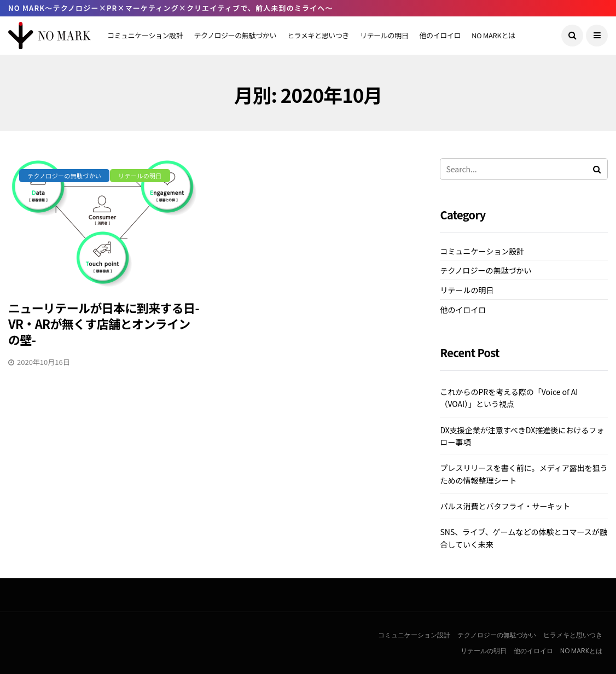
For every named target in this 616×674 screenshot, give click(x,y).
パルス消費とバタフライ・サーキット (505, 506)
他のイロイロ (440, 35)
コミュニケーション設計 (145, 35)
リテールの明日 (384, 35)
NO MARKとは (493, 35)
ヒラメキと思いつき (318, 35)
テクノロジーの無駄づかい (235, 35)
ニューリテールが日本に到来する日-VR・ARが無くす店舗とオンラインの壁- (104, 323)
